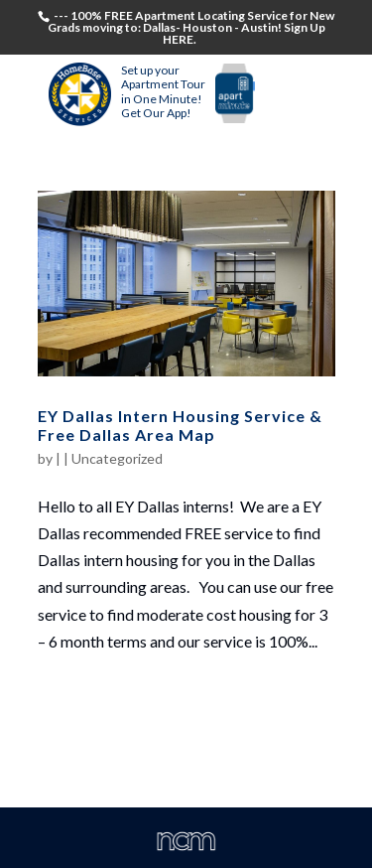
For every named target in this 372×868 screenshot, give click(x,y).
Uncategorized (117, 458)
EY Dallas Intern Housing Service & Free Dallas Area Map (180, 425)
